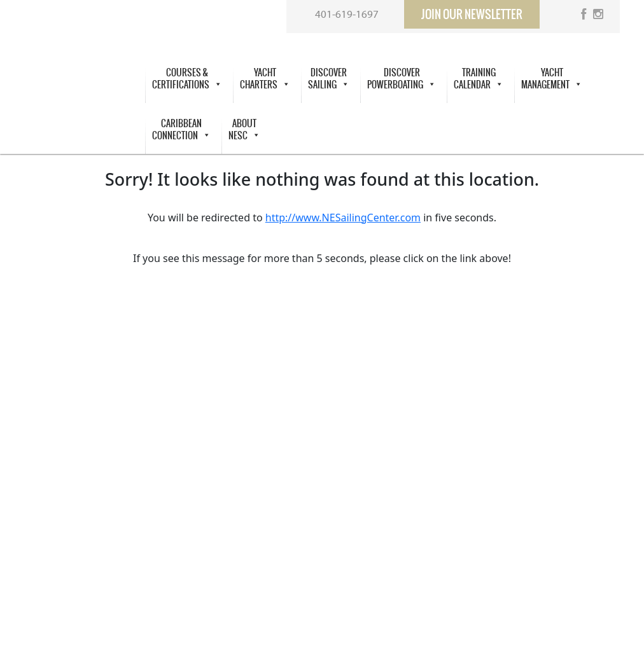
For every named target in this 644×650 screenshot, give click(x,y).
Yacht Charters (265, 79)
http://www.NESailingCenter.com (343, 218)
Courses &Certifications (187, 79)
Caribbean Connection (181, 130)
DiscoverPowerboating (402, 79)
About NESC (244, 130)
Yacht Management (552, 79)
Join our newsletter (472, 14)
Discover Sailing (329, 79)
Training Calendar (479, 79)
